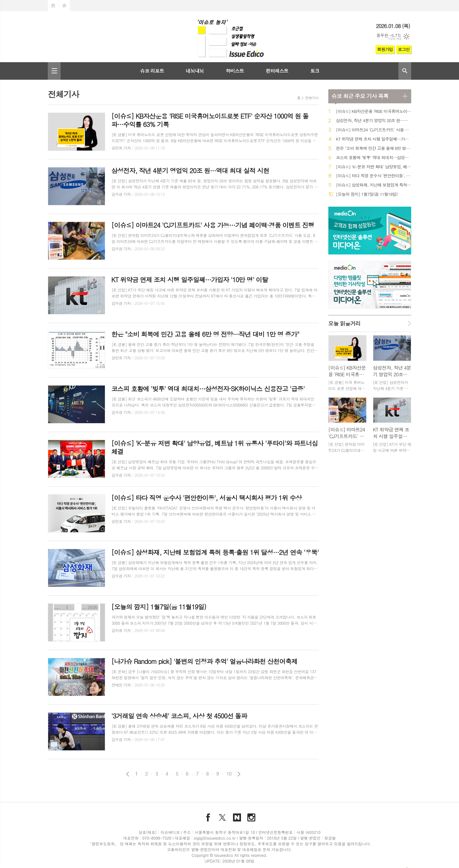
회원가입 (385, 49)
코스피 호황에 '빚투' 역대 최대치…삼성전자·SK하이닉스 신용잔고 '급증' (374, 158)
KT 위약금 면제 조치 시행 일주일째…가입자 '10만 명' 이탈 (374, 139)
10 (229, 774)
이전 (128, 774)
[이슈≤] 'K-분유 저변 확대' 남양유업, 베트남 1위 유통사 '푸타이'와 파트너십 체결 (374, 167)
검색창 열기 (405, 71)
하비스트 (235, 71)
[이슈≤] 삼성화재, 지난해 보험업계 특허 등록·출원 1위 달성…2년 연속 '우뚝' (374, 185)
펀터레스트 (277, 71)
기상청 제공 (394, 39)
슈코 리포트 (152, 71)
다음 (239, 774)
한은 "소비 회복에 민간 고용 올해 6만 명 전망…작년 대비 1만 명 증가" (374, 148)
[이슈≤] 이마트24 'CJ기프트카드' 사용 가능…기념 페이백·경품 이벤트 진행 (374, 130)
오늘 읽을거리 (344, 323)
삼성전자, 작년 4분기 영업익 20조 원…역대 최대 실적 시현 (374, 121)
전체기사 (312, 98)
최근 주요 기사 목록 (360, 96)
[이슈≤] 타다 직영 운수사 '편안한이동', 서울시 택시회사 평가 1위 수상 (374, 176)
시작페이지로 (53, 6)
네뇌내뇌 (195, 71)
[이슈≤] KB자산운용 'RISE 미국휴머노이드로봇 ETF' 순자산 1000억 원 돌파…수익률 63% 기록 (374, 111)
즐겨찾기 (64, 6)
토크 (315, 71)
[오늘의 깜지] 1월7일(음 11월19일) (367, 194)
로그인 (404, 49)
